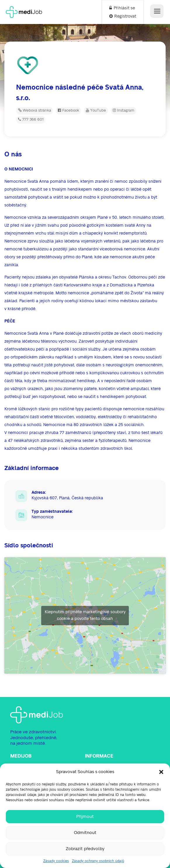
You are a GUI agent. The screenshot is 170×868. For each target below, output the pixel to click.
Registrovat (123, 16)
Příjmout (85, 817)
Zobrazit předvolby (85, 849)
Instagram (124, 110)
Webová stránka (35, 110)
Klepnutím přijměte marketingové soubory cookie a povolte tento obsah (85, 615)
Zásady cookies (56, 861)
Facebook (68, 110)
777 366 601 (31, 119)
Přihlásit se (122, 8)
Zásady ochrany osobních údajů (98, 861)
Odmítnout (85, 833)
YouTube (96, 110)
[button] (161, 772)
